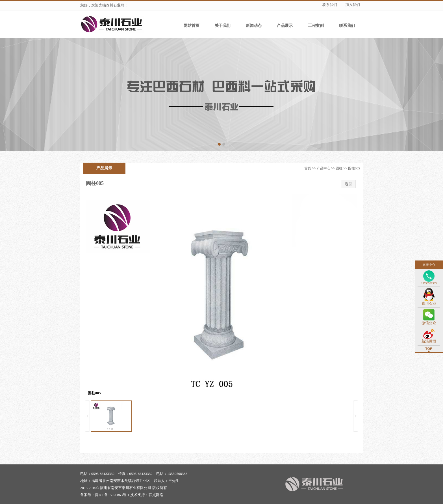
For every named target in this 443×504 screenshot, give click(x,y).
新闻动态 (254, 26)
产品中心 (323, 168)
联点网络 (156, 495)
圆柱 (339, 168)
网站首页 (192, 26)
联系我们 (330, 5)
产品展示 (285, 26)
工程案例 (316, 26)
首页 (308, 168)
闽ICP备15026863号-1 (112, 495)
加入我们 (353, 5)
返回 (349, 184)
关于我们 (223, 26)
